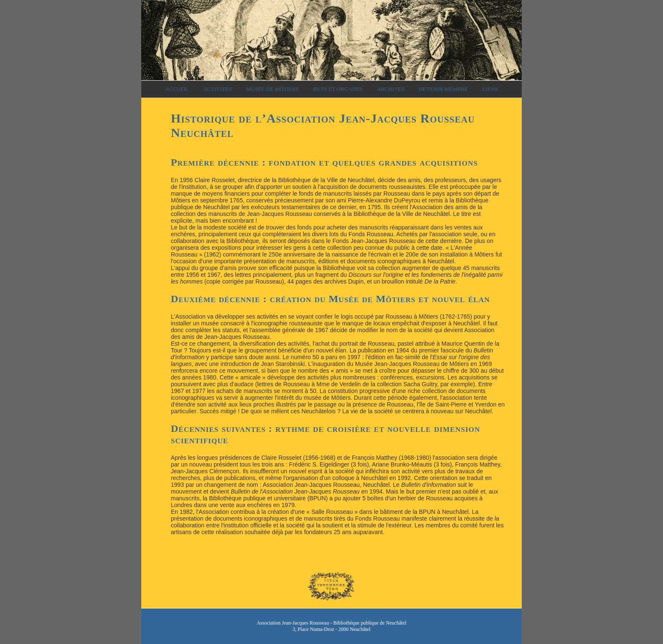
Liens (490, 89)
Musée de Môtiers (273, 89)
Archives (390, 89)
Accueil (177, 89)
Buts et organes (338, 89)
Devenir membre (443, 89)
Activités (218, 89)
